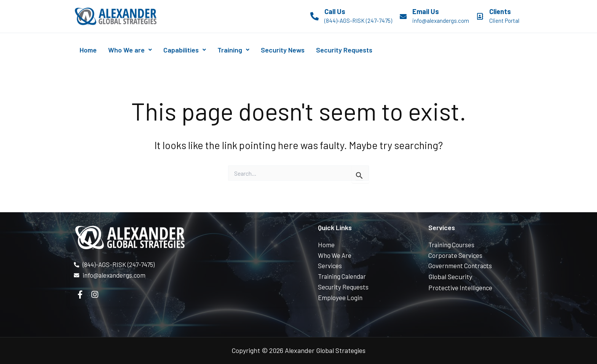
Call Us (335, 11)
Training (252, 50)
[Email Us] (403, 16)
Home (91, 50)
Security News (307, 50)
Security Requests (374, 50)
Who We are (138, 50)
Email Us (426, 11)
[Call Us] (314, 16)
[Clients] (480, 16)
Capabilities (198, 50)
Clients (500, 11)
